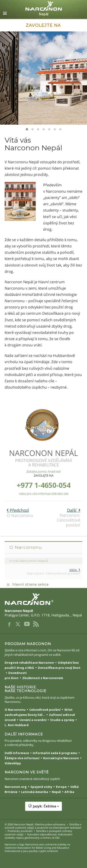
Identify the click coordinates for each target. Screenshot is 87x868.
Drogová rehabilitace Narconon (29, 663)
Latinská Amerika (35, 792)
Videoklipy (13, 763)
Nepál (56, 792)
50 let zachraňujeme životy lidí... (39, 712)
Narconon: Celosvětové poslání (69, 518)
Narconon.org (16, 787)
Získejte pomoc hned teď (43, 472)
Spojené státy (41, 787)
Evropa (61, 787)
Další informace (17, 753)
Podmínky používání (20, 831)
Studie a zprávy (62, 720)
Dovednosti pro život (16, 675)
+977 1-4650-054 (44, 485)
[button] (43, 809)
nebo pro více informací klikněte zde (44, 494)
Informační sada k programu (55, 753)
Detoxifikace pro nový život (59, 668)
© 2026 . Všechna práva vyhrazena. (35, 824)
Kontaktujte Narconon (61, 758)
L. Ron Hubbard (17, 725)
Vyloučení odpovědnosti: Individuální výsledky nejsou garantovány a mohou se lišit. (39, 836)
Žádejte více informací (22, 758)
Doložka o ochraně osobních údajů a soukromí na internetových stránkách (43, 826)
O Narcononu (20, 513)
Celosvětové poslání (45, 710)
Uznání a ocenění (33, 720)
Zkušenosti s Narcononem (43, 678)
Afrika (69, 792)
